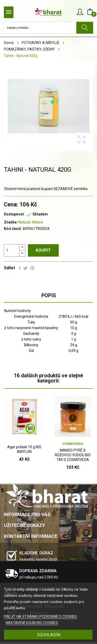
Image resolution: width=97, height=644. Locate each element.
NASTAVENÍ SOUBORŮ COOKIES (32, 623)
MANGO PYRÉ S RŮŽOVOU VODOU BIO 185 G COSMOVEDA (73, 455)
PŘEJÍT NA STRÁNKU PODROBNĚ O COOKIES (40, 617)
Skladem (40, 214)
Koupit (43, 250)
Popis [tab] (49, 295)
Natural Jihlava (31, 222)
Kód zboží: (13, 229)
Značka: (11, 222)
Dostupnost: (14, 214)
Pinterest (32, 268)
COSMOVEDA (73, 444)
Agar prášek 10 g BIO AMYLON (24, 449)
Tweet (25, 268)
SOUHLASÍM (49, 635)
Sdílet (20, 268)
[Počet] (12, 250)
